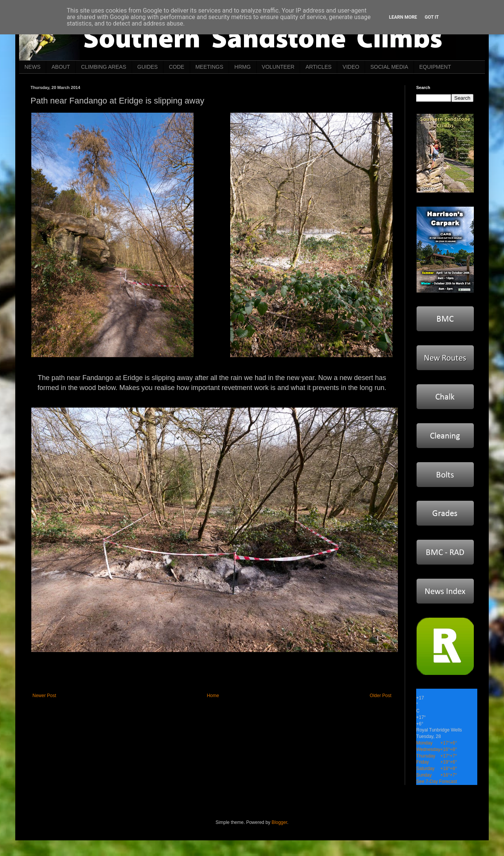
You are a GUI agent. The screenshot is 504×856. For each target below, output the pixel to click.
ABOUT (61, 67)
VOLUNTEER (278, 67)
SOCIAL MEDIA (389, 67)
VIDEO (351, 67)
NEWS (32, 67)
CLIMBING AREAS (103, 67)
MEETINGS (209, 67)
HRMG (243, 67)
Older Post (380, 696)
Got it (432, 17)
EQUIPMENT (435, 67)
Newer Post (44, 696)
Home (213, 696)
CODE (176, 67)
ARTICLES (318, 67)
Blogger (279, 822)
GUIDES (148, 67)
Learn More (403, 17)
